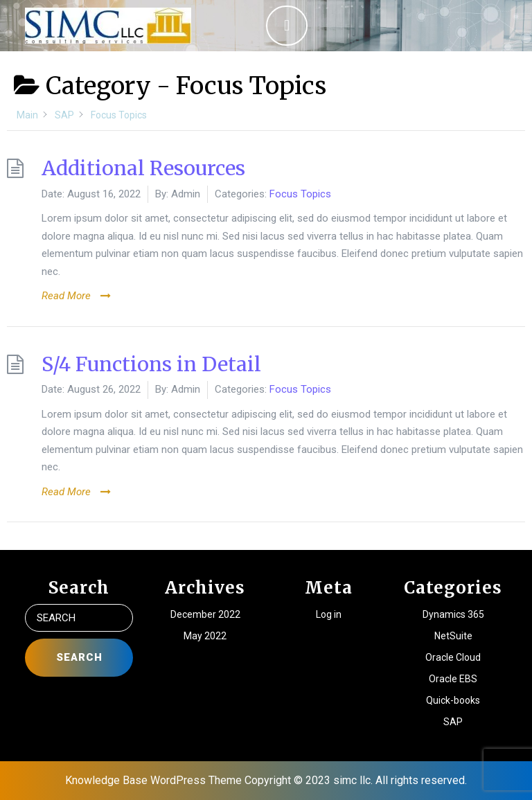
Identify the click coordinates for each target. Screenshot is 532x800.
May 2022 (205, 636)
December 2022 (205, 614)
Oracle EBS (453, 679)
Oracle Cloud (453, 657)
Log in (329, 614)
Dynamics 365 (453, 614)
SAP (453, 722)
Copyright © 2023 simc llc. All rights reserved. (356, 780)
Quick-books (453, 700)
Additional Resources (143, 168)
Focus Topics (300, 194)
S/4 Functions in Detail (151, 364)
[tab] (287, 26)
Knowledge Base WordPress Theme (153, 780)
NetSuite (453, 636)
